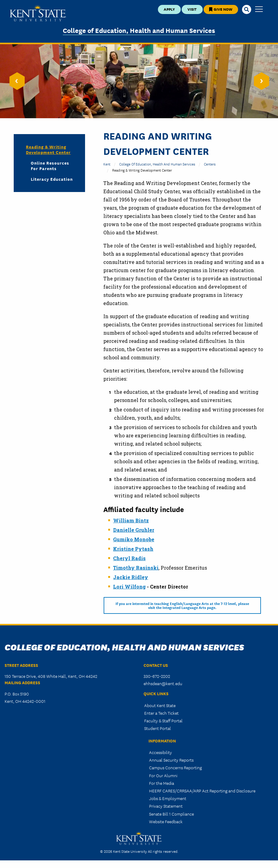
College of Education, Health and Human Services (139, 30)
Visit (192, 9)
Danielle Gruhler (134, 530)
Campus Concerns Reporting (175, 767)
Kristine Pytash (133, 549)
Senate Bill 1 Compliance (171, 814)
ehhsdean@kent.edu (163, 683)
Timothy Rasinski (136, 568)
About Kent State (160, 705)
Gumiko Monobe (134, 539)
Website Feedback (166, 821)
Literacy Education (52, 179)
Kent (107, 164)
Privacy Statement (166, 806)
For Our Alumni (163, 775)
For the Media (162, 783)
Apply (169, 9)
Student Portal (158, 728)
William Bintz (131, 520)
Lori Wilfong (129, 587)
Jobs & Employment (168, 798)
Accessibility (160, 752)
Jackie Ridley (131, 577)
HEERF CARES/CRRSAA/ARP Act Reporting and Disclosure (202, 791)
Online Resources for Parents (50, 165)
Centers (210, 164)
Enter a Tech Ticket (161, 713)
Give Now (221, 9)
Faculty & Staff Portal (163, 720)
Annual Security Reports (171, 760)
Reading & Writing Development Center (48, 149)
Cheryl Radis (129, 558)
